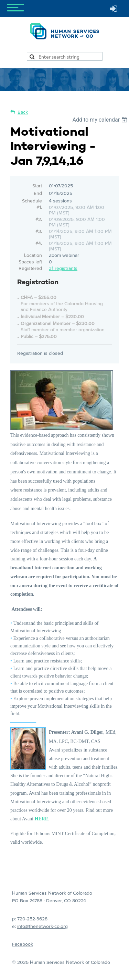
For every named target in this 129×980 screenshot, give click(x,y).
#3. (39, 231)
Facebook (23, 944)
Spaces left (30, 262)
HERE (42, 819)
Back (23, 112)
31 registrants (63, 268)
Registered (30, 268)
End (38, 193)
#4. (39, 243)
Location (33, 255)
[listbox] (101, 120)
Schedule (32, 201)
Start (37, 186)
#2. (39, 219)
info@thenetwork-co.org (42, 926)
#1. (39, 207)
